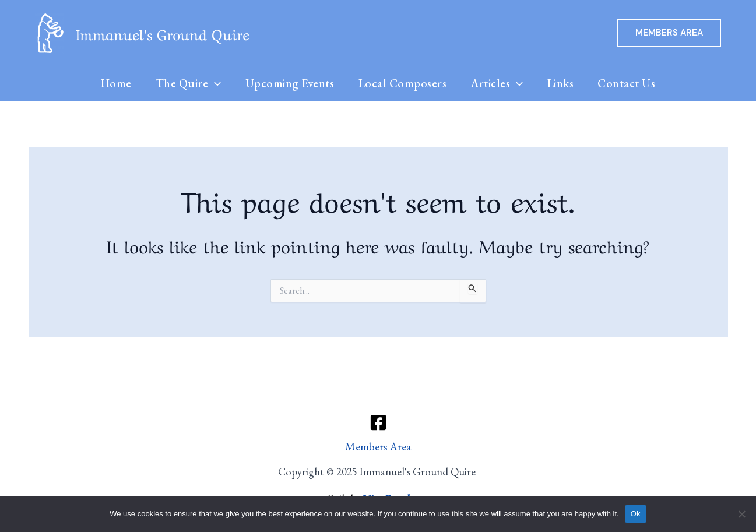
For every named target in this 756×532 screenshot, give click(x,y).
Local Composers (403, 84)
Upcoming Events (288, 84)
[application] (212, 84)
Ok (636, 514)
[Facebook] (378, 422)
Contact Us (632, 84)
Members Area (378, 446)
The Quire (186, 84)
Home (112, 84)
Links (564, 84)
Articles (498, 84)
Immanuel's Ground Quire (163, 33)
